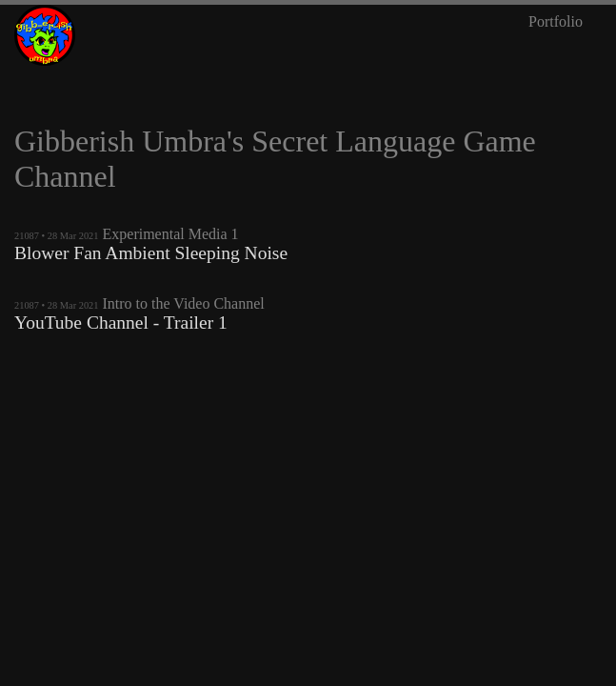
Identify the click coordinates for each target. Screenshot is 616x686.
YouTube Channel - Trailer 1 (121, 323)
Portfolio (556, 21)
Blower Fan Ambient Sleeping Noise (151, 253)
